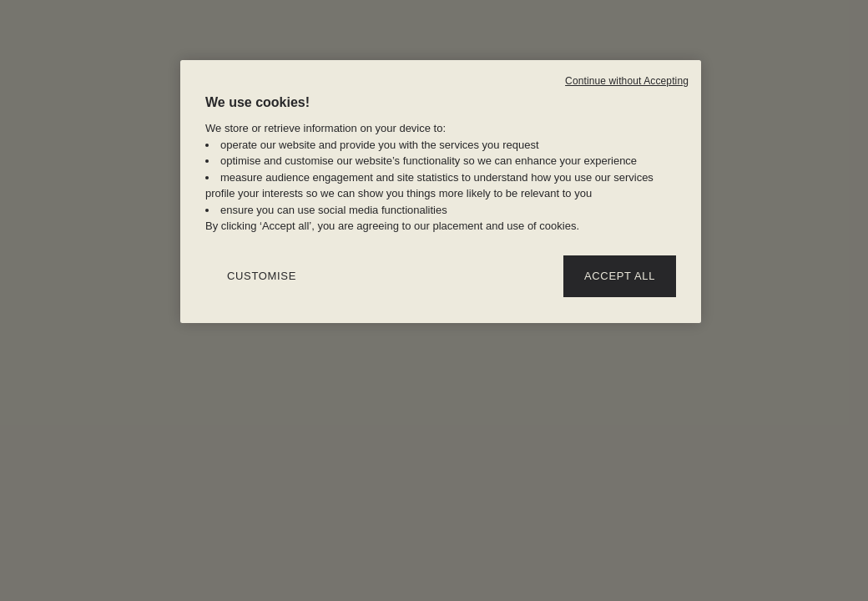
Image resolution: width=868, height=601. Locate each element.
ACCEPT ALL (620, 276)
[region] (441, 192)
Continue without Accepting (627, 81)
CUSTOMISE (262, 276)
